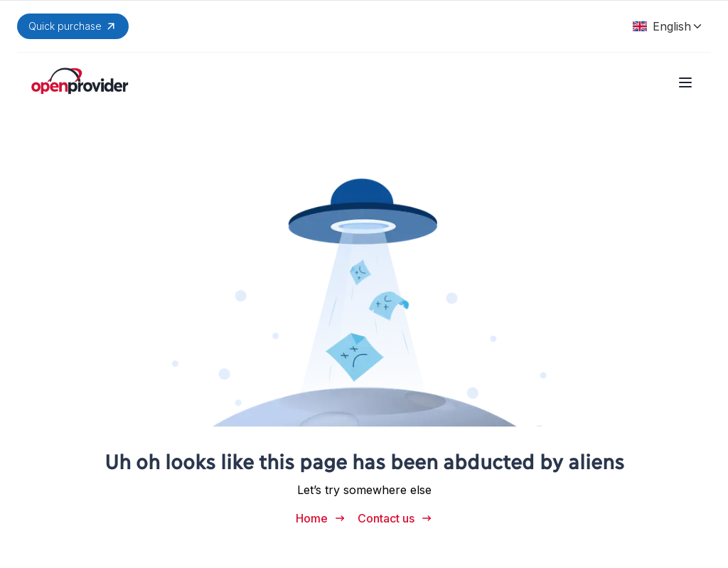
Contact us (395, 518)
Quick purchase (73, 26)
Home (321, 518)
